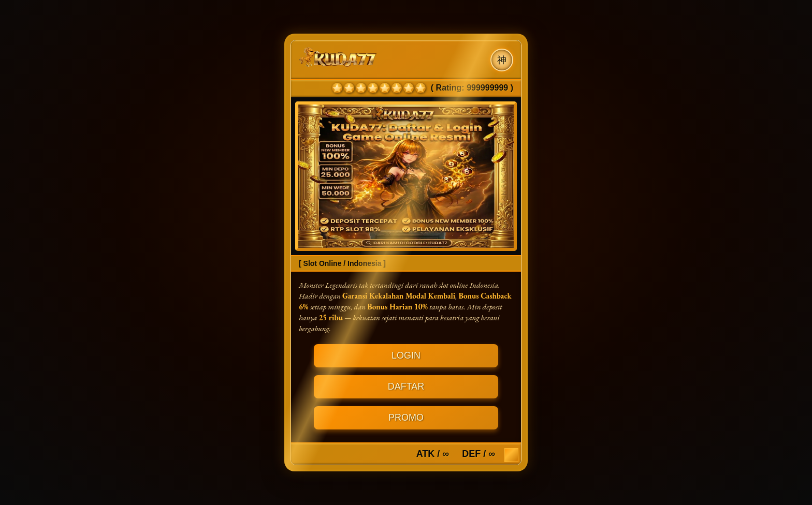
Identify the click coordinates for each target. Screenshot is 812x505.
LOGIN (406, 355)
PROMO (406, 418)
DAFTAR (406, 387)
